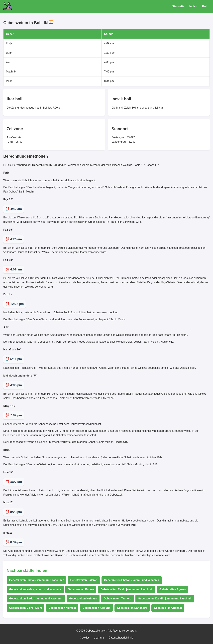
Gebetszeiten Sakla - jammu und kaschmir (36, 599)
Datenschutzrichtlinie (121, 638)
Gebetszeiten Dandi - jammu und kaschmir (165, 599)
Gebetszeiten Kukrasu (83, 599)
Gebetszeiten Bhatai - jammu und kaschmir (36, 580)
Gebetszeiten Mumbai (62, 608)
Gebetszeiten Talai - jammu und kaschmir (127, 589)
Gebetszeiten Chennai (168, 608)
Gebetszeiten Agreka (173, 589)
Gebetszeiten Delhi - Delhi (25, 608)
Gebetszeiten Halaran (84, 580)
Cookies (85, 638)
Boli (205, 6)
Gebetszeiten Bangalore (132, 608)
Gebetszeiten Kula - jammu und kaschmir (35, 589)
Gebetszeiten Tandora (117, 599)
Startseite (178, 6)
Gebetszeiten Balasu (81, 589)
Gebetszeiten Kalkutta (96, 608)
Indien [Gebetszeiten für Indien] (193, 6)
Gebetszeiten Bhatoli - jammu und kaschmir (132, 580)
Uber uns (99, 638)
